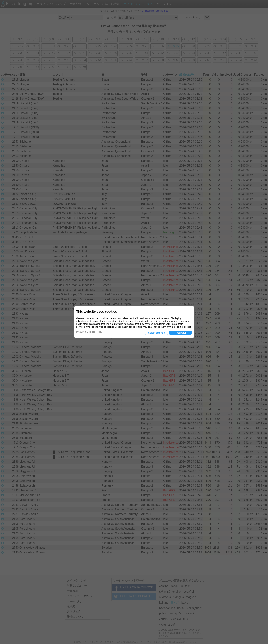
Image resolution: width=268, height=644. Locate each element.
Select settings (156, 333)
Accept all (180, 333)
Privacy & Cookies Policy (89, 332)
